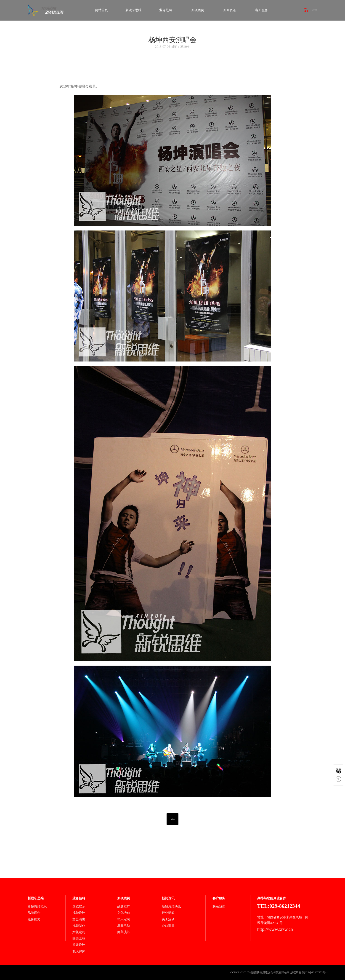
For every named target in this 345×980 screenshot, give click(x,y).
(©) (249, 972)
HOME (314, 10)
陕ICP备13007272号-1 (315, 972)
